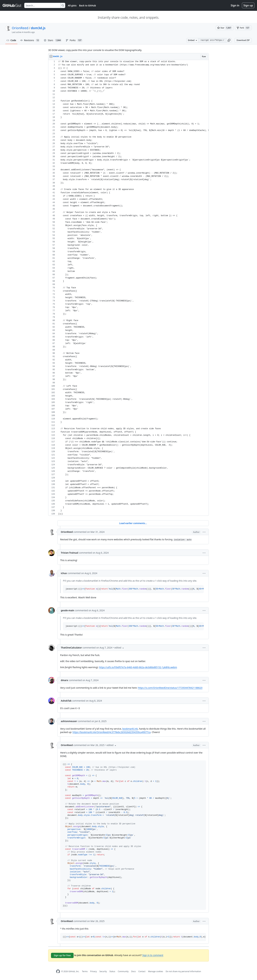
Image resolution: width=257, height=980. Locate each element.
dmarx (64, 680)
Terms (85, 971)
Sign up (248, 5)
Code (11, 40)
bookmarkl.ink (130, 729)
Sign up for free (62, 955)
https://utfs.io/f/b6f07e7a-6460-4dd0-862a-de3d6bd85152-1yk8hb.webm (138, 667)
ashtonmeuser (69, 721)
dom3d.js (38, 28)
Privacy (94, 971)
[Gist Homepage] (12, 5)
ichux (64, 573)
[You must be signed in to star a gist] (225, 28)
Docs (133, 971)
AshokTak (66, 701)
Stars (53, 40)
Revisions (30, 40)
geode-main (68, 610)
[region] (128, 288)
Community (123, 971)
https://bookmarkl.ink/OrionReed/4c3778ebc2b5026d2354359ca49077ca (111, 732)
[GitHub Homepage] (58, 971)
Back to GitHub (88, 5)
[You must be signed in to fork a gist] (243, 28)
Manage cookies (155, 971)
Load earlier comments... (133, 523)
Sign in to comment (153, 955)
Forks (74, 40)
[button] (229, 40)
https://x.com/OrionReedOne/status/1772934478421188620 (170, 688)
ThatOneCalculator (71, 648)
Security (103, 971)
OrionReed (20, 28)
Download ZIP (243, 40)
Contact (142, 971)
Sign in (235, 5)
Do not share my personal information (183, 971)
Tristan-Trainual (69, 553)
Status (112, 971)
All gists (72, 5)
